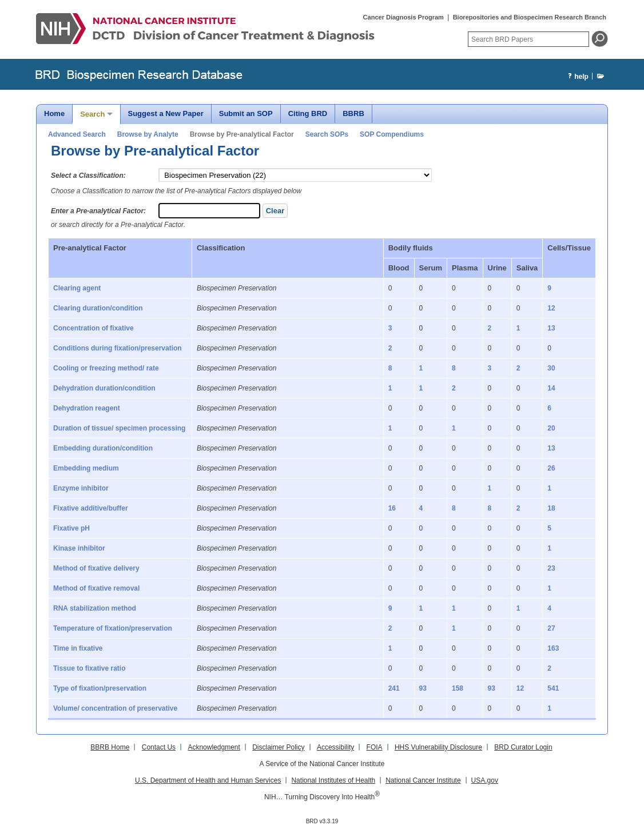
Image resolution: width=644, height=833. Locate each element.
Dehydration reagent (87, 408)
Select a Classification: (88, 176)
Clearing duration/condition (98, 308)
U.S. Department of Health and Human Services (208, 780)
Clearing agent (77, 288)
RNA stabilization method (95, 608)
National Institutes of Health (333, 780)
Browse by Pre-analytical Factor (242, 134)
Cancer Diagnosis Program (404, 17)
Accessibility (335, 747)
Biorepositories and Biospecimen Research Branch (530, 17)
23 (551, 568)
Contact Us (159, 747)
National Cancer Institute (423, 780)
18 (551, 508)
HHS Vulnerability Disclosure (438, 747)
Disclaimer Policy (278, 747)
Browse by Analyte (148, 134)
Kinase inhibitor (79, 548)
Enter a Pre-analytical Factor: (98, 211)
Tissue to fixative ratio (90, 668)
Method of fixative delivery (96, 568)
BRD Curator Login (523, 747)
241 (394, 688)
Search (92, 114)
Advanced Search (77, 134)
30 (551, 368)
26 (551, 468)
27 (551, 628)
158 (458, 688)
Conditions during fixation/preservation (118, 348)
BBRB (353, 113)
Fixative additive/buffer (91, 508)
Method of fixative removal (96, 588)
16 (392, 508)
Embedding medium (86, 468)
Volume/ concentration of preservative (115, 708)
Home (54, 113)
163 (553, 648)
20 (551, 428)
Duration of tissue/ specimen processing (119, 428)
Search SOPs (327, 134)
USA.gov (485, 780)
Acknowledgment (214, 747)
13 (551, 328)
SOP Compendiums (392, 134)
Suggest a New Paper (166, 113)
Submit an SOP (246, 113)
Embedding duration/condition (103, 448)
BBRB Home (110, 747)
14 (551, 388)
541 (553, 688)
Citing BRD (308, 113)
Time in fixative (78, 648)
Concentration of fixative (94, 328)
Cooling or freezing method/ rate (106, 368)
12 (551, 308)
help (577, 77)
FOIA (375, 747)
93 (423, 688)
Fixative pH (71, 528)
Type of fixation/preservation (100, 688)
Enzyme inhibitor (81, 488)
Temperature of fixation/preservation (113, 628)
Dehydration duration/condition (104, 388)
